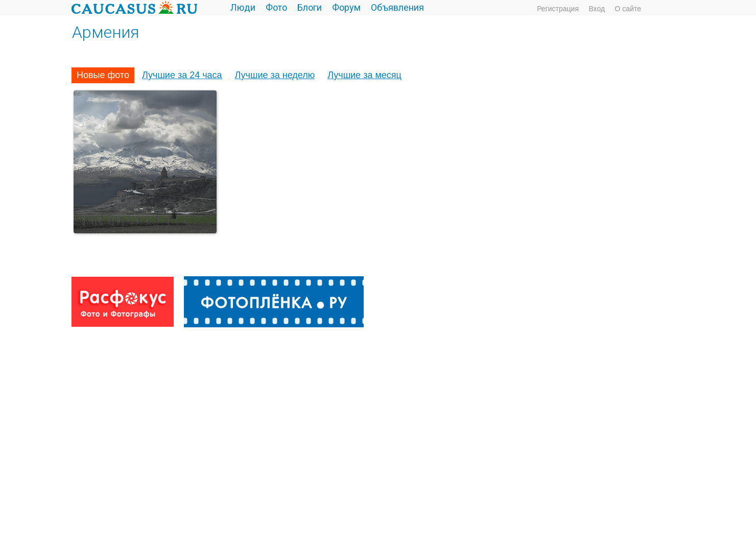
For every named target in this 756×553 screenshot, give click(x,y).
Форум (346, 7)
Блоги (310, 7)
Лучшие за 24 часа (182, 75)
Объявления (397, 7)
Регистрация (558, 9)
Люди (243, 7)
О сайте (628, 9)
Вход (597, 9)
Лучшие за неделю (275, 75)
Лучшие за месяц (364, 75)
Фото (276, 7)
